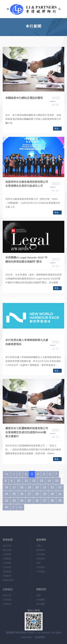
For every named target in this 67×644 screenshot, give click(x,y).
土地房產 (7, 567)
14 (49, 481)
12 (34, 481)
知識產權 (7, 572)
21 (45, 487)
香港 (38, 595)
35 (29, 501)
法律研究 (7, 604)
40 (6, 507)
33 (14, 501)
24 (6, 494)
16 (6, 487)
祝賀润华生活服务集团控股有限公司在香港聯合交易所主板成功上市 (27, 184)
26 (22, 494)
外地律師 (41, 567)
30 (52, 494)
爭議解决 (7, 576)
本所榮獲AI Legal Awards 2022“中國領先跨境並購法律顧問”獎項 (26, 260)
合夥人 (39, 546)
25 (14, 494)
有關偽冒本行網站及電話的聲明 (24, 98)
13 (41, 481)
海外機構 (41, 604)
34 (22, 501)
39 (60, 501)
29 (45, 494)
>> (20, 507)
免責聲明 (40, 637)
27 (29, 494)
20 (37, 487)
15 (57, 481)
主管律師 (41, 554)
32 (6, 501)
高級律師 (41, 559)
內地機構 (41, 600)
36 (37, 501)
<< (7, 474)
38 (52, 501)
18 (22, 487)
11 (26, 481)
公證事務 (7, 554)
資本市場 (7, 546)
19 (29, 487)
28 (37, 494)
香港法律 (7, 595)
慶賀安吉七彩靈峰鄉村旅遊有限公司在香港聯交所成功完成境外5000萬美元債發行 (27, 432)
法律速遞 (7, 600)
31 (60, 494)
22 (52, 487)
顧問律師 (41, 550)
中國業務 (7, 559)
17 (14, 487)
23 (60, 487)
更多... (57, 129)
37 (45, 501)
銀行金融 (7, 550)
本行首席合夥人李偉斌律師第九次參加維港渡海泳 (27, 342)
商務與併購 (8, 580)
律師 (38, 563)
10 (19, 481)
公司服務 (7, 563)
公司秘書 (41, 572)
